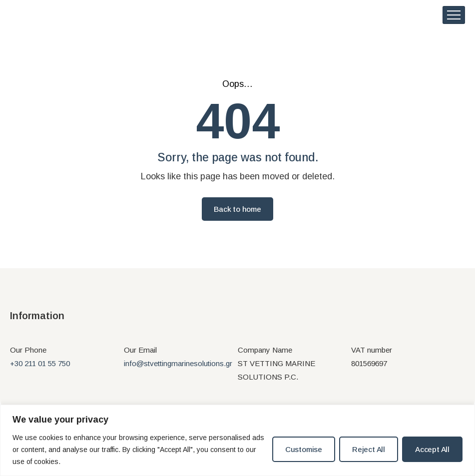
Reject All (369, 449)
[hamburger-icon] (454, 17)
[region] (237, 440)
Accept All (432, 449)
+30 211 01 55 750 (40, 368)
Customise (304, 449)
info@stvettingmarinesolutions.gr (178, 368)
